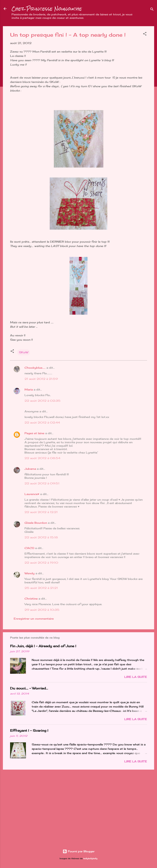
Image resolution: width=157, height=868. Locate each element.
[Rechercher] (152, 10)
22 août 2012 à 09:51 (42, 483)
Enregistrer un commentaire (34, 619)
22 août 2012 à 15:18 (41, 537)
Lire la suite (136, 677)
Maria (29, 389)
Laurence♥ (32, 494)
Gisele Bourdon (36, 523)
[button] (145, 34)
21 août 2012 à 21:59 (41, 379)
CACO (29, 548)
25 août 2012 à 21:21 (41, 588)
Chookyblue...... (35, 368)
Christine (31, 599)
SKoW (24, 352)
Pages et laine (34, 433)
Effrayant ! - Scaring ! (29, 730)
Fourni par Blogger (79, 851)
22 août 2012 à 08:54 (42, 458)
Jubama (30, 469)
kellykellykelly (90, 859)
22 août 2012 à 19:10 (41, 563)
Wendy (30, 573)
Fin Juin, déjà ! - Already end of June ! (43, 646)
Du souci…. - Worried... (29, 688)
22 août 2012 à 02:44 (42, 423)
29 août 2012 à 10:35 (42, 610)
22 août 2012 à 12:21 (41, 512)
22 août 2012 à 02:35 (42, 401)
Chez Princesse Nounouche (47, 9)
